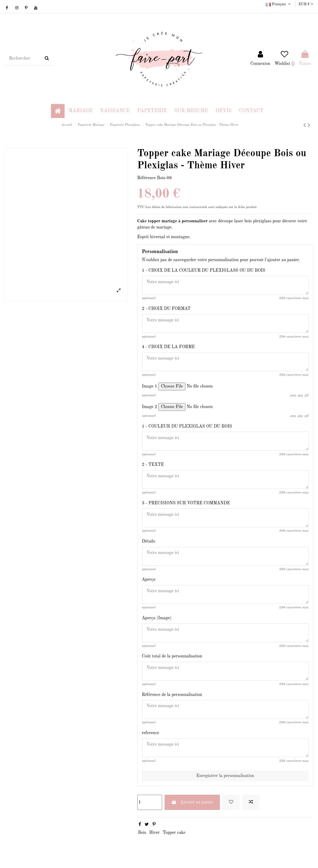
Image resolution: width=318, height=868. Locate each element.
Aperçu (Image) (157, 619)
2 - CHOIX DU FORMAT (166, 309)
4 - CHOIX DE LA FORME (168, 347)
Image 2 (150, 407)
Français (279, 4)
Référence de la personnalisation (172, 696)
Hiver (154, 834)
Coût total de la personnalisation (172, 657)
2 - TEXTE (153, 465)
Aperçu (149, 580)
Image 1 (150, 387)
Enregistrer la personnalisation (225, 777)
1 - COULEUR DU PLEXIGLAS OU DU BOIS (187, 427)
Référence (147, 178)
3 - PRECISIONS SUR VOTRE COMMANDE (186, 503)
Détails (149, 542)
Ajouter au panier (192, 804)
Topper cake (174, 834)
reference (151, 734)
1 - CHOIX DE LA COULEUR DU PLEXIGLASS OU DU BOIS (204, 270)
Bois (142, 834)
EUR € (306, 4)
